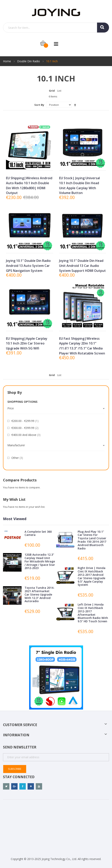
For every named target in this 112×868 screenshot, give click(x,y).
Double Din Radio (29, 61)
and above (26, 435)
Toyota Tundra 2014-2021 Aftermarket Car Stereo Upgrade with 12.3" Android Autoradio (40, 594)
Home (7, 61)
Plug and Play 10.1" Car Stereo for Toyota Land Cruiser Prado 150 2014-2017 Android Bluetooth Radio (92, 540)
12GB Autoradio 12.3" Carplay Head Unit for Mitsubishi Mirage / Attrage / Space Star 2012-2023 (40, 561)
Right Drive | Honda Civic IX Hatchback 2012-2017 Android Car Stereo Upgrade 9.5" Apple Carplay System (92, 576)
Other (17, 458)
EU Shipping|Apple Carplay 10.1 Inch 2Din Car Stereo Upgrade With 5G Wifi (27, 343)
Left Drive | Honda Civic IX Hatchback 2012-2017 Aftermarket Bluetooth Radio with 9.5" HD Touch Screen (93, 613)
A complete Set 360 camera (38, 533)
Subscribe (15, 769)
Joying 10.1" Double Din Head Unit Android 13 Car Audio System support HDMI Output (82, 266)
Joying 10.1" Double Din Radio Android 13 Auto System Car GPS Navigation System (28, 266)
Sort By (39, 105)
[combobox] (56, 28)
